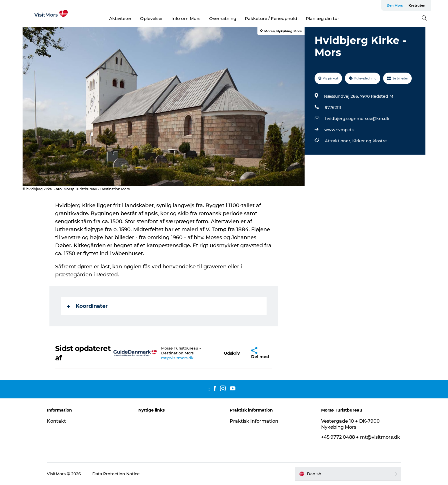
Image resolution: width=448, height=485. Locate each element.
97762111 (333, 107)
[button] (232, 353)
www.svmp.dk (339, 130)
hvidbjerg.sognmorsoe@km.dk (357, 119)
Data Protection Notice (116, 474)
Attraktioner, (339, 141)
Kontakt (56, 421)
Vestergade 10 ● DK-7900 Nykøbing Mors (350, 424)
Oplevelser (151, 18)
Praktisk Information (254, 421)
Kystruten (417, 5)
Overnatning (223, 18)
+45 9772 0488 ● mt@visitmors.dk (361, 437)
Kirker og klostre (370, 141)
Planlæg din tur (322, 18)
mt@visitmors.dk (177, 358)
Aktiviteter (120, 18)
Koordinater (87, 306)
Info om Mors (186, 18)
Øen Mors (395, 5)
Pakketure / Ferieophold (271, 18)
